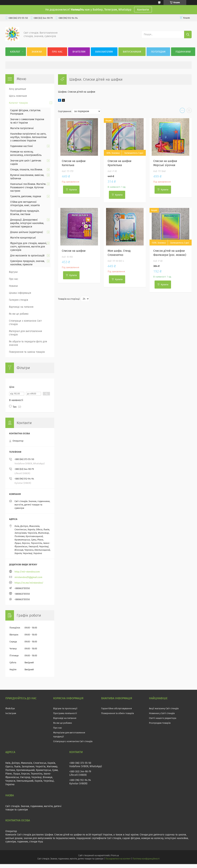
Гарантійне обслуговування (116, 708)
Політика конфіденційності (146, 859)
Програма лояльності (65, 713)
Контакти (143, 10)
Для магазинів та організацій (27, 256)
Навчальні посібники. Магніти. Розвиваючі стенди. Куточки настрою (28, 187)
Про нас (57, 52)
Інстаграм (11, 713)
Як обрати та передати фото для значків (28, 343)
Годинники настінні (21, 146)
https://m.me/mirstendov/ (29, 583)
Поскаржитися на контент (118, 859)
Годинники (183, 52)
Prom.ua (115, 855)
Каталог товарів (18, 103)
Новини (13, 286)
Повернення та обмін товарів (117, 713)
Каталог (15, 52)
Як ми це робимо (19, 314)
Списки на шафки (74, 251)
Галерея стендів (19, 300)
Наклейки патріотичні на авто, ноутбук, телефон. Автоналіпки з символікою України (28, 137)
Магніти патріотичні (22, 128)
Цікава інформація (20, 293)
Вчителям (79, 52)
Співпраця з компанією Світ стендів (25, 323)
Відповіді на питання (21, 307)
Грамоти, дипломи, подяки (26, 196)
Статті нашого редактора (163, 718)
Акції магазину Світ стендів (164, 708)
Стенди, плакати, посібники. (26, 170)
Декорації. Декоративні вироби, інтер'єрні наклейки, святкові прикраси (27, 223)
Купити (73, 190)
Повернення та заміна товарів (27, 352)
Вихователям (104, 52)
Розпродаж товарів (160, 723)
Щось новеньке (18, 96)
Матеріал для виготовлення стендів (26, 333)
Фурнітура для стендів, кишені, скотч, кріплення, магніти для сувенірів (28, 247)
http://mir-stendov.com (27, 572)
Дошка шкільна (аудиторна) (27, 232)
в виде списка (189, 111)
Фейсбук (10, 708)
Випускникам (132, 52)
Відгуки (13, 272)
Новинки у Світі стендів (162, 713)
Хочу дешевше (18, 89)
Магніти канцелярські (23, 238)
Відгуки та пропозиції (65, 708)
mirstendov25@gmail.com (28, 577)
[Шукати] (188, 35)
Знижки (37, 52)
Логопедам (158, 52)
